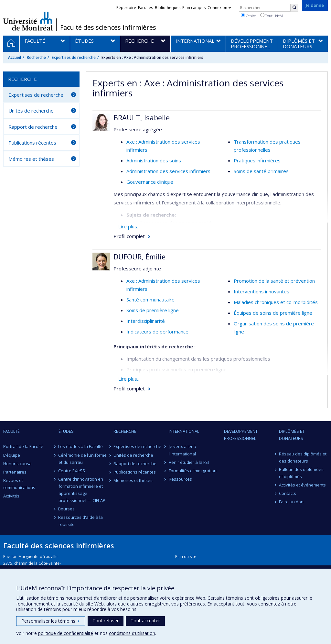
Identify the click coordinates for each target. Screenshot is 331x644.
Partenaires (15, 472)
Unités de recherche (31, 111)
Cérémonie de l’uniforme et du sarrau (83, 459)
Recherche (36, 57)
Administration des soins (154, 160)
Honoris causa (17, 464)
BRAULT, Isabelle (142, 117)
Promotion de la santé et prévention (274, 281)
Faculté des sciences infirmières (108, 27)
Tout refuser (106, 621)
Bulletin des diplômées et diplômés (301, 473)
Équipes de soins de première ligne (273, 313)
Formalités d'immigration (193, 471)
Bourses (67, 509)
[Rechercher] (294, 8)
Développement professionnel (241, 435)
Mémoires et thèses (31, 159)
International (184, 431)
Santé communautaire (150, 300)
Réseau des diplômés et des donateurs (303, 457)
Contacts (288, 493)
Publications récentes (32, 143)
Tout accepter (145, 621)
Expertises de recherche (74, 57)
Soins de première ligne (153, 310)
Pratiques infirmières (257, 160)
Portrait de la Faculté (23, 446)
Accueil (15, 57)
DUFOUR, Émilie (139, 257)
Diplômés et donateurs (292, 435)
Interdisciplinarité (146, 321)
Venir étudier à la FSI (189, 462)
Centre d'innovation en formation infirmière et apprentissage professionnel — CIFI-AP (82, 490)
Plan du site (186, 557)
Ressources (180, 479)
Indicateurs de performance (157, 332)
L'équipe (12, 455)
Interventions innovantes (262, 291)
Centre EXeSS (72, 471)
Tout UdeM (272, 16)
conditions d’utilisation (132, 633)
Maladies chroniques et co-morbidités (276, 302)
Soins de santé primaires (261, 171)
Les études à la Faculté (81, 446)
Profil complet (129, 236)
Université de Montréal (28, 21)
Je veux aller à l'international (182, 450)
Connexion (219, 8)
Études (66, 431)
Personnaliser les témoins (51, 621)
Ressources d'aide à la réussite (81, 521)
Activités (11, 496)
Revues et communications (19, 484)
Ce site (248, 16)
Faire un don (291, 502)
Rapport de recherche (33, 127)
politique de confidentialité (66, 633)
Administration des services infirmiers (168, 171)
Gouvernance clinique (150, 182)
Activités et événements (302, 485)
